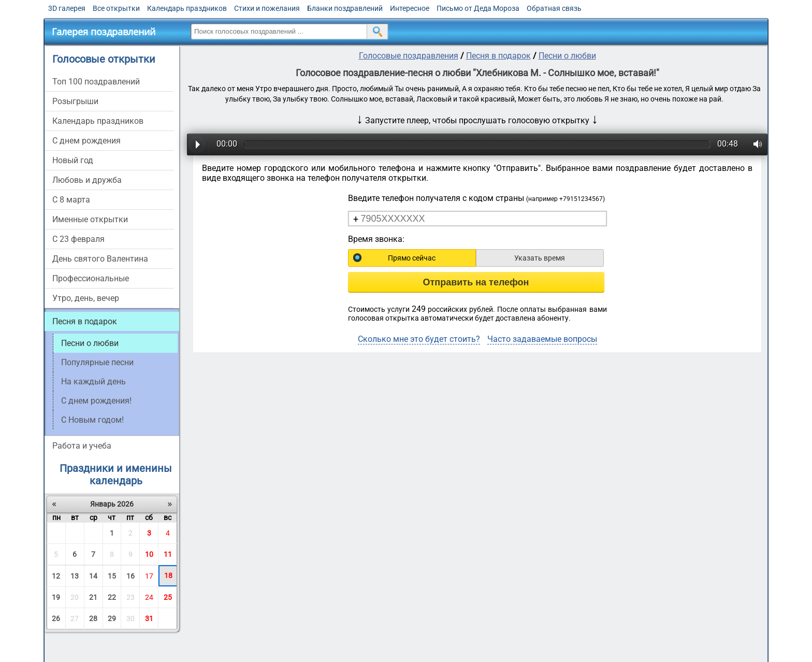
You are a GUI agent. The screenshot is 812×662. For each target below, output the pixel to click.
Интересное (410, 8)
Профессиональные (91, 278)
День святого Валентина (100, 259)
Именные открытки (90, 219)
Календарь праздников (187, 8)
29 (112, 618)
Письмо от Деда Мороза (478, 8)
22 (112, 597)
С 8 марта (71, 200)
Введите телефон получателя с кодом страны (476, 198)
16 (130, 576)
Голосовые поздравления (409, 56)
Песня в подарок (85, 321)
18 (168, 575)
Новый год (73, 160)
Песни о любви (567, 56)
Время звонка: (376, 239)
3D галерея (67, 8)
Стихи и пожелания (267, 8)
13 (75, 576)
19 (56, 597)
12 (56, 576)
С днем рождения (86, 141)
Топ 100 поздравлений (96, 82)
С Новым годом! (92, 420)
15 (112, 576)
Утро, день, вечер (86, 298)
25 (168, 597)
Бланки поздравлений (345, 8)
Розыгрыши (75, 101)
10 (149, 554)
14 (93, 576)
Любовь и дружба (87, 180)
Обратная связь (554, 8)
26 (56, 618)
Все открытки (116, 8)
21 (93, 597)
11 (168, 554)
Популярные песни (97, 362)
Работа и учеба (82, 446)
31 (149, 618)
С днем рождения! (96, 401)
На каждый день (93, 382)
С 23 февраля (78, 239)
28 (93, 618)
